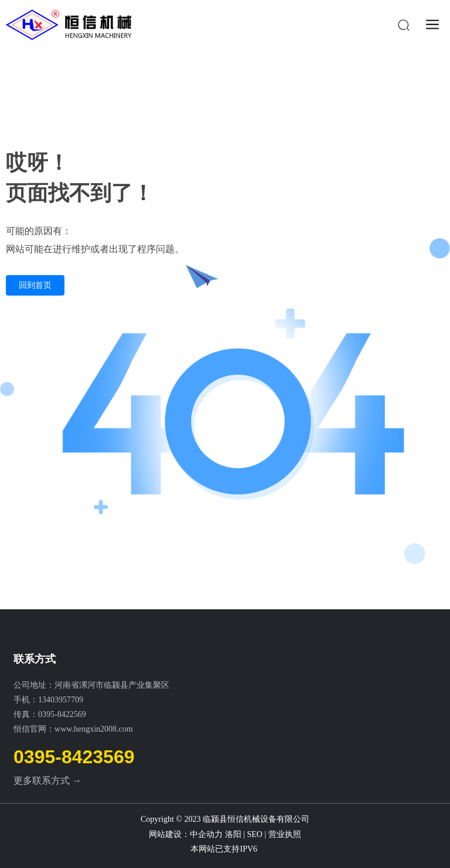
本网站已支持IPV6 (225, 849)
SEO (255, 834)
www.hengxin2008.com (94, 729)
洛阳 (233, 834)
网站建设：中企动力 (187, 834)
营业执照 (285, 834)
